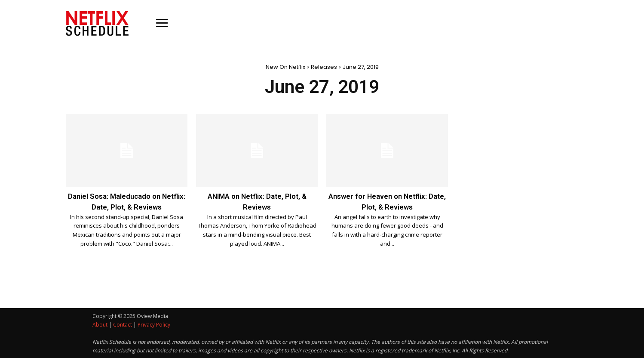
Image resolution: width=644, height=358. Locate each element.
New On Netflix (285, 67)
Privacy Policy (154, 324)
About (100, 324)
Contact (123, 324)
